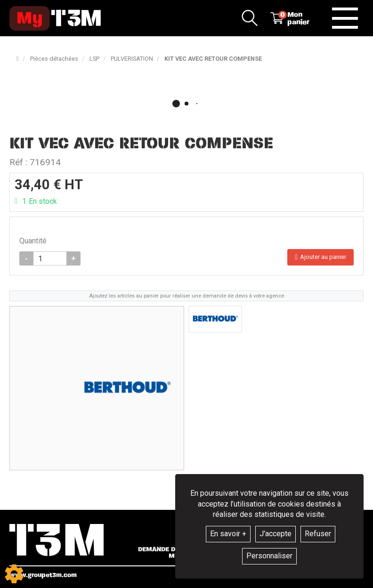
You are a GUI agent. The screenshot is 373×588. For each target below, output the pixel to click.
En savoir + (228, 534)
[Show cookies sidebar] (14, 574)
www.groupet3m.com (43, 575)
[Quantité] (50, 258)
